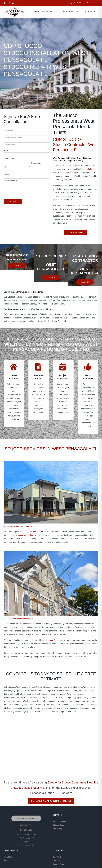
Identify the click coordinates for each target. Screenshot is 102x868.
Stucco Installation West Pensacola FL (20, 527)
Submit (13, 202)
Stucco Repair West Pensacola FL (18, 619)
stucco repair (47, 640)
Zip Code (7, 175)
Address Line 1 (9, 159)
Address (8, 151)
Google (52, 783)
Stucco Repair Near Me (29, 788)
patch (40, 657)
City (5, 167)
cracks (92, 627)
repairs (76, 173)
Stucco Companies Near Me (80, 783)
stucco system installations (32, 532)
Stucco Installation (61, 821)
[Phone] (26, 145)
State (29, 167)
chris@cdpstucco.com (91, 3)
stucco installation (26, 535)
